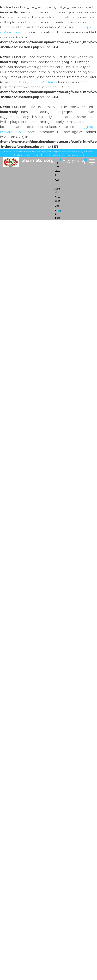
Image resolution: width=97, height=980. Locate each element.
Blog (57, 207)
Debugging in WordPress (37, 82)
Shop (57, 173)
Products (59, 214)
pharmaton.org (37, 160)
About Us (57, 190)
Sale (59, 179)
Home (59, 163)
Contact (57, 199)
